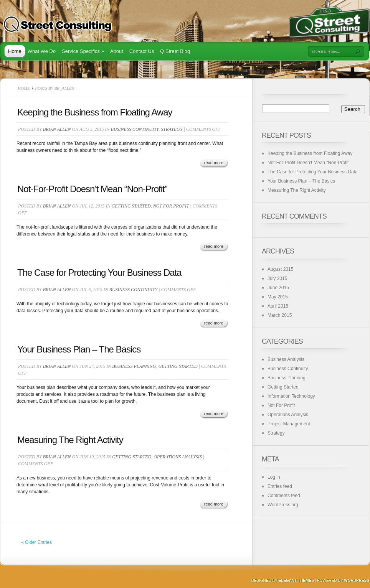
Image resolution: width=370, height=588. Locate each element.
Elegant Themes (296, 581)
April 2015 (278, 306)
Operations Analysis (178, 457)
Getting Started (131, 206)
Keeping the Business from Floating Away (95, 112)
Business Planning (134, 366)
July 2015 (277, 278)
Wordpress (357, 581)
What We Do (42, 51)
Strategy (172, 129)
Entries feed (280, 486)
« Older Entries (36, 542)
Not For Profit (171, 206)
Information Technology (291, 396)
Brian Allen (57, 129)
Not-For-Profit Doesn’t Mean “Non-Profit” (92, 189)
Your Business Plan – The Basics (79, 349)
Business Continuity (135, 129)
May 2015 (278, 297)
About (117, 51)
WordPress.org (283, 505)
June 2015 (278, 288)
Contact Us (142, 51)
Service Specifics (83, 51)
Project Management (289, 424)
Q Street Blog (175, 51)
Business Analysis (286, 359)
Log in (274, 477)
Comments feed (284, 496)
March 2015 (280, 315)
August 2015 (280, 269)
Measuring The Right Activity (70, 440)
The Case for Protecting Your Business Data (99, 273)
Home (15, 51)
